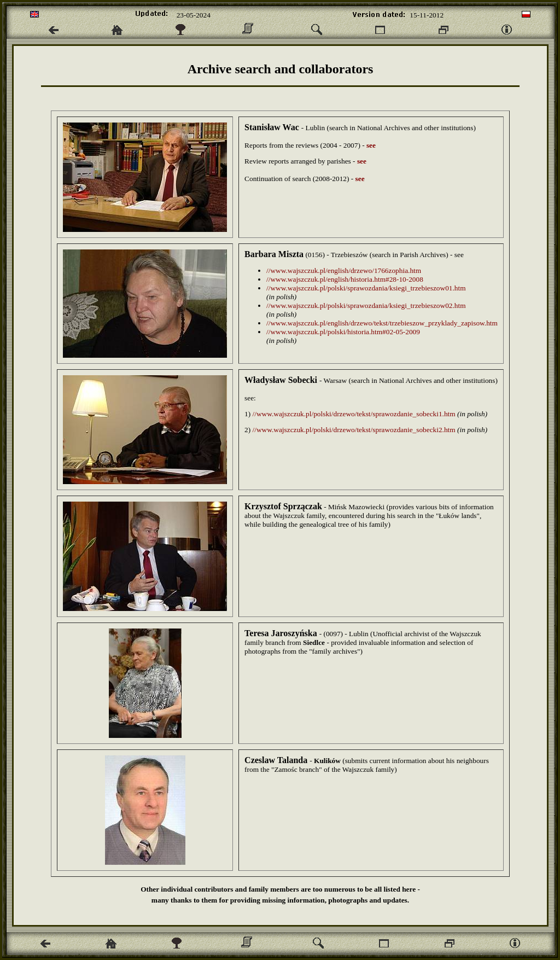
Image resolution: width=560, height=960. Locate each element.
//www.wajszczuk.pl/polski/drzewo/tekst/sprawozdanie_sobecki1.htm (354, 414)
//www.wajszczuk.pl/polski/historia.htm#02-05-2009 (343, 332)
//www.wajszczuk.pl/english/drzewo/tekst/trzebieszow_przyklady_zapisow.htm (382, 323)
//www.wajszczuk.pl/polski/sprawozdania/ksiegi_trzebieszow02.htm (366, 306)
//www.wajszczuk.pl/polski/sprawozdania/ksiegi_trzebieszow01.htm (366, 288)
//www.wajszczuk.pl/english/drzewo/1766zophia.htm (344, 270)
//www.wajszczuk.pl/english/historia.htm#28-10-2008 (345, 279)
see (371, 145)
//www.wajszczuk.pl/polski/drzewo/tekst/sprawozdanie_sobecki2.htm (354, 430)
